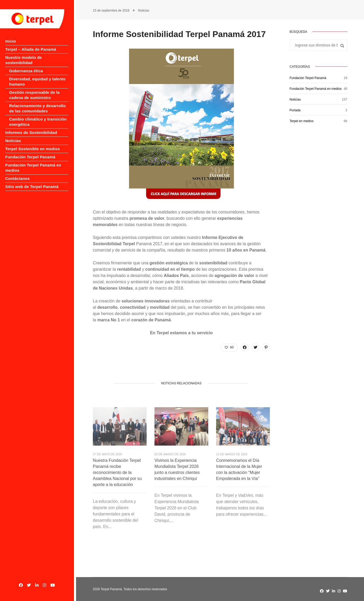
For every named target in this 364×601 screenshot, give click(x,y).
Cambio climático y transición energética (38, 116)
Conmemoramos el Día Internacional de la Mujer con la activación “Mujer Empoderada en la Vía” (239, 469)
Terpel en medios (301, 121)
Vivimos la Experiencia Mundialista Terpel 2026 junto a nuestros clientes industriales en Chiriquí (177, 469)
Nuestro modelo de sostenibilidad (38, 57)
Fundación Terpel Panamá (30, 152)
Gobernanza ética (26, 66)
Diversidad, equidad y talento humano (37, 76)
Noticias (13, 135)
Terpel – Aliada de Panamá (31, 49)
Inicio (11, 41)
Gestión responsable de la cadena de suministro (34, 90)
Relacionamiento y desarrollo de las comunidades (38, 103)
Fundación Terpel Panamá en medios (316, 89)
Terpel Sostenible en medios (33, 143)
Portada (295, 110)
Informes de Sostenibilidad (31, 127)
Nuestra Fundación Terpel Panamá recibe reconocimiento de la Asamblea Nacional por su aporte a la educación (117, 472)
